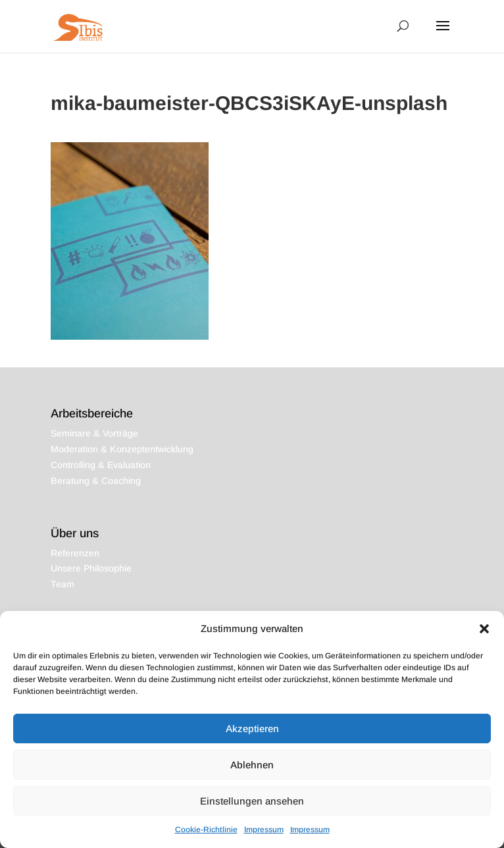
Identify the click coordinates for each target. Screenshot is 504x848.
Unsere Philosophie (91, 568)
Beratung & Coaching (96, 481)
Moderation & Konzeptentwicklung (122, 449)
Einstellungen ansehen (252, 801)
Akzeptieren (252, 729)
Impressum (264, 830)
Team (63, 584)
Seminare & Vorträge (94, 433)
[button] (484, 629)
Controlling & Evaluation (101, 465)
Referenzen (75, 553)
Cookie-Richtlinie (206, 830)
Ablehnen (252, 765)
